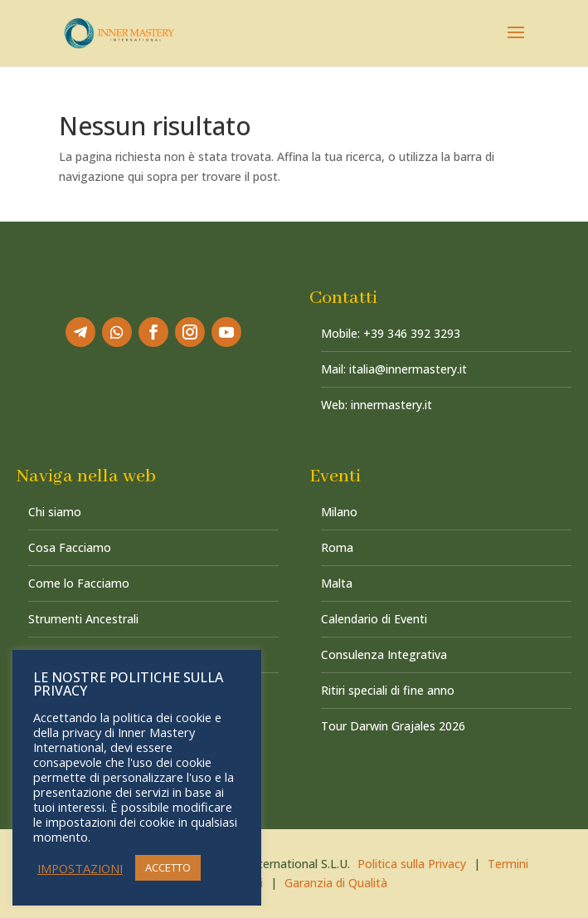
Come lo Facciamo (79, 583)
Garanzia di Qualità (336, 883)
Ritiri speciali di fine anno (388, 690)
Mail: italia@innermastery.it (394, 369)
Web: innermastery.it (377, 405)
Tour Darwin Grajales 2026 (393, 726)
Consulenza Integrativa (384, 654)
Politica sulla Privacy (412, 864)
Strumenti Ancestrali (83, 619)
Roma (337, 547)
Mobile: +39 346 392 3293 (391, 333)
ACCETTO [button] (168, 867)
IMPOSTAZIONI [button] (80, 868)
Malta (337, 583)
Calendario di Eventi (374, 619)
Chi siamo (55, 512)
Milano (339, 512)
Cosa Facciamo (70, 547)
